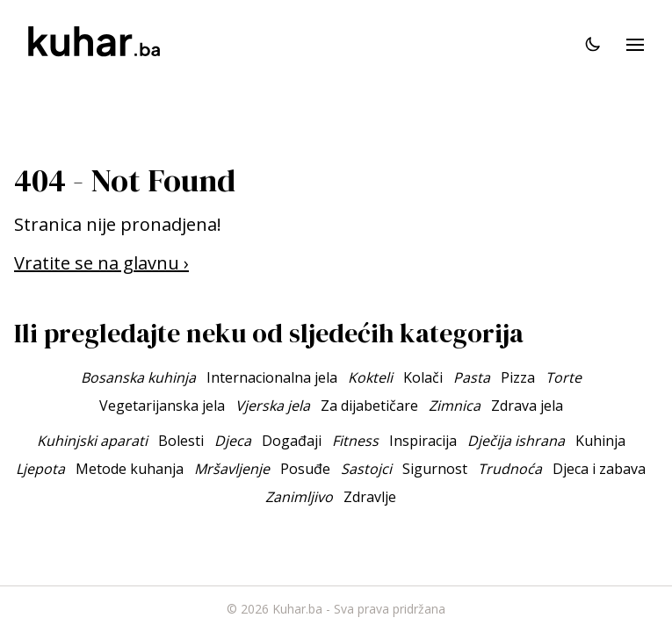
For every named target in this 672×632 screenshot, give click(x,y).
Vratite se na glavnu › (101, 263)
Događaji (292, 441)
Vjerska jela (273, 406)
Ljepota (40, 469)
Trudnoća (510, 469)
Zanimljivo (299, 497)
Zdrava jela (527, 406)
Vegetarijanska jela (162, 406)
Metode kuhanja (130, 469)
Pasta (472, 377)
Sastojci (366, 469)
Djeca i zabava (599, 469)
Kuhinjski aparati (92, 441)
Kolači (423, 377)
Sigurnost (435, 469)
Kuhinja (600, 441)
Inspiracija (423, 441)
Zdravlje (370, 497)
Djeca (233, 441)
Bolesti (181, 441)
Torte (564, 377)
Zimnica (455, 406)
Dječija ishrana (516, 441)
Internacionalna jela (272, 377)
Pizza (518, 377)
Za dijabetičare (369, 406)
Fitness (355, 441)
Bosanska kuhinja (138, 377)
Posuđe (305, 469)
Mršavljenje (232, 469)
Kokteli (370, 377)
